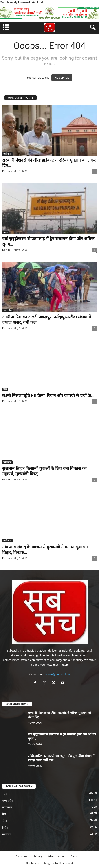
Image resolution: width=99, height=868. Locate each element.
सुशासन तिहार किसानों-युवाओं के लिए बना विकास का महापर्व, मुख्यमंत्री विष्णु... (44, 471)
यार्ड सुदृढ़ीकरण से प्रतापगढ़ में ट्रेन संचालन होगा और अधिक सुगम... (48, 241)
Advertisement (57, 856)
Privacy (38, 856)
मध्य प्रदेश (8, 311)
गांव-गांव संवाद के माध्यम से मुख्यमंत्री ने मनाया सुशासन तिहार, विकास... (45, 550)
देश (4, 814)
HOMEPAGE (62, 78)
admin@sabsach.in (57, 674)
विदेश (5, 828)
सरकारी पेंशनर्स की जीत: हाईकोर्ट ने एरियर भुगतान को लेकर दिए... (49, 163)
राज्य (5, 232)
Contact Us (77, 856)
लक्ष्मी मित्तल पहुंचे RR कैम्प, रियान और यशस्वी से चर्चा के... (48, 395)
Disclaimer (22, 856)
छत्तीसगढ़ (7, 154)
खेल (5, 389)
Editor (6, 171)
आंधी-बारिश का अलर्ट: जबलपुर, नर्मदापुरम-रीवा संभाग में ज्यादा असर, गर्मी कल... (47, 320)
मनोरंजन (7, 834)
